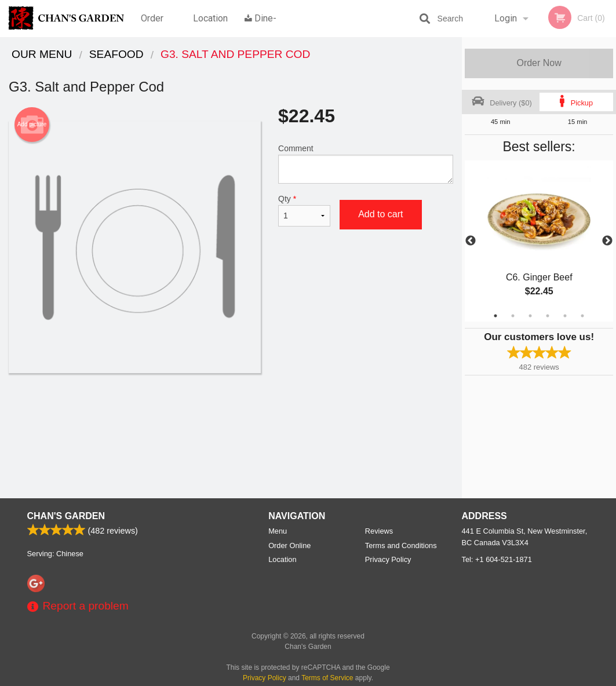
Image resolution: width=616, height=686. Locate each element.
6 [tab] (582, 316)
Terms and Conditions (401, 545)
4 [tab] (548, 316)
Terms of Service (327, 678)
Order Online (154, 25)
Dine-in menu (260, 25)
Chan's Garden (66, 516)
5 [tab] (565, 316)
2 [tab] (513, 316)
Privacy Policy (388, 559)
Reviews (379, 531)
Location (210, 18)
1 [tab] (495, 316)
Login (506, 18)
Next (607, 241)
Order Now (539, 63)
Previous (471, 241)
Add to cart (380, 214)
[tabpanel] (539, 241)
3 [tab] (530, 316)
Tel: (497, 559)
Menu (278, 531)
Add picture (32, 125)
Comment (366, 164)
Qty (304, 210)
